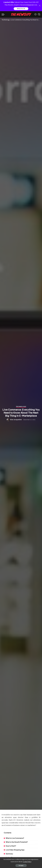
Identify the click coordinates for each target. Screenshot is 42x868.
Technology (21, 436)
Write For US (21, 9)
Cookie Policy (27, 862)
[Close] (40, 6)
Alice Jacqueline (16, 449)
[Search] (39, 14)
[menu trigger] (4, 14)
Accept (21, 866)
